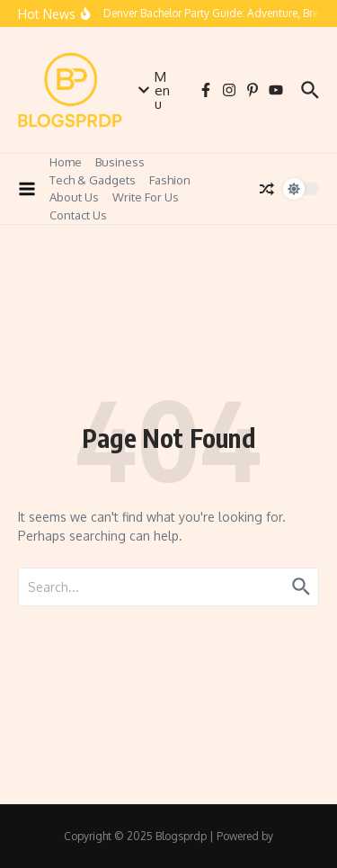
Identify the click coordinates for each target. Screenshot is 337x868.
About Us (74, 197)
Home (66, 162)
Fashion (170, 180)
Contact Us (78, 215)
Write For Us (146, 197)
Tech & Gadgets (93, 180)
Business (120, 162)
